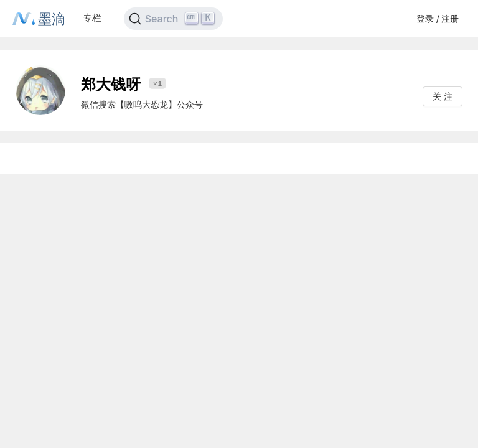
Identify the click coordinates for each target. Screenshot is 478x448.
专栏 (92, 18)
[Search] (173, 19)
